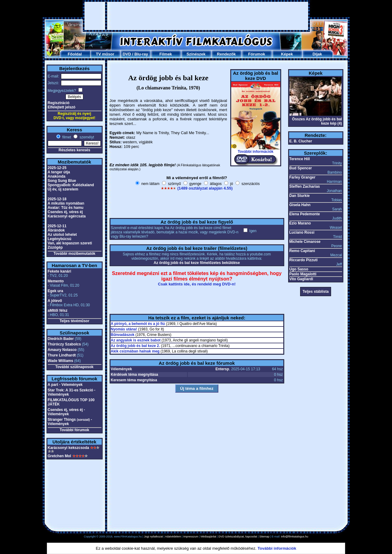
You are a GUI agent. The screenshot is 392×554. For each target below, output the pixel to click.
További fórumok (74, 430)
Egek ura (56, 291)
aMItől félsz (58, 311)
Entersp (222, 369)
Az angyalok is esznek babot (136, 340)
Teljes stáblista (316, 292)
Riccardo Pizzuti (304, 260)
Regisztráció (59, 103)
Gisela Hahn (300, 205)
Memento (56, 281)
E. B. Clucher (301, 141)
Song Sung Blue (62, 181)
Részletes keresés (74, 150)
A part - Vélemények (65, 385)
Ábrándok (56, 230)
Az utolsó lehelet (62, 235)
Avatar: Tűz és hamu (66, 208)
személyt (86, 137)
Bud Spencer (301, 168)
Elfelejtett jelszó (62, 107)
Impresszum (191, 537)
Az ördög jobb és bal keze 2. (136, 346)
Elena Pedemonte (305, 214)
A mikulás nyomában (66, 203)
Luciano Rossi (302, 232)
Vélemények (121, 369)
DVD (127, 54)
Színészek (196, 54)
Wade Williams (60, 361)
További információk (255, 152)
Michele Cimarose (305, 242)
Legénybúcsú (60, 239)
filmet (66, 137)
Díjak (317, 54)
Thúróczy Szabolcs (64, 344)
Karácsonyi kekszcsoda (68, 448)
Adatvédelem (173, 537)
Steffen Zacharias (305, 187)
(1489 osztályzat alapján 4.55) (205, 188)
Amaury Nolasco (62, 350)
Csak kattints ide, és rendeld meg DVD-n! (197, 284)
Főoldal (75, 54)
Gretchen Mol (60, 456)
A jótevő (55, 301)
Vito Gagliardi (301, 279)
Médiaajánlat (208, 537)
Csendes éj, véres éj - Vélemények (66, 412)
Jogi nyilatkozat (153, 537)
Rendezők (226, 54)
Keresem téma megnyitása (134, 380)
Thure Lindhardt (62, 355)
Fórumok (257, 54)
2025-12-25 (57, 168)
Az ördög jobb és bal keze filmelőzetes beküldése (197, 263)
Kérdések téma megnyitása (135, 375)
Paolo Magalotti (303, 274)
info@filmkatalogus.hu (295, 537)
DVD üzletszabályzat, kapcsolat (238, 537)
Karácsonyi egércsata (67, 216)
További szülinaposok (74, 367)
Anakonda (57, 176)
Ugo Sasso (299, 269)
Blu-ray (141, 54)
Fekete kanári (60, 271)
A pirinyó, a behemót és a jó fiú (138, 324)
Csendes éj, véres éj (65, 212)
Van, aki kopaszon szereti (70, 243)
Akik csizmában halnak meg (135, 351)
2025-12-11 (57, 226)
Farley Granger (302, 177)
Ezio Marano (300, 223)
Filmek (166, 54)
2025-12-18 (57, 199)
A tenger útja (59, 172)
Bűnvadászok (123, 335)
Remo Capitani (302, 251)
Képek (287, 54)
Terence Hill (300, 159)
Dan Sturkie (300, 196)
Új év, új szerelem (63, 189)
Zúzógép (55, 247)
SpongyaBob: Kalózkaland (71, 185)
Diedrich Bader (61, 339)
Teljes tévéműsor (74, 321)
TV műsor (105, 54)
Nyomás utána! (124, 329)
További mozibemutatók (74, 254)
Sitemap (264, 537)
